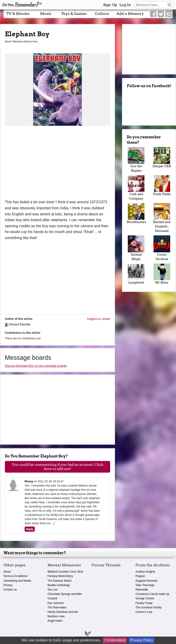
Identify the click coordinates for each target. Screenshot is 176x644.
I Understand (115, 640)
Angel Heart (55, 621)
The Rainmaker (57, 607)
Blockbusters (136, 213)
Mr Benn (162, 274)
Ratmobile (142, 590)
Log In (125, 5)
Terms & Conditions (16, 576)
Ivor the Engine (136, 160)
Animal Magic (136, 248)
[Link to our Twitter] (161, 14)
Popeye (140, 576)
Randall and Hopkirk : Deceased (162, 218)
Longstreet (136, 274)
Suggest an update (98, 319)
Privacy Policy (142, 640)
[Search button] (169, 5)
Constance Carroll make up (152, 594)
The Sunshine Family (149, 607)
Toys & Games (74, 14)
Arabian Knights (145, 572)
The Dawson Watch (60, 581)
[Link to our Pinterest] (168, 14)
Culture (102, 14)
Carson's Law (144, 612)
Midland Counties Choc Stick (65, 572)
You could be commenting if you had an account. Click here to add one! (58, 467)
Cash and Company (136, 188)
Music (46, 14)
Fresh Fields (162, 185)
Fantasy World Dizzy (60, 576)
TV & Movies (18, 14)
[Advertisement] (58, 164)
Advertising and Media (17, 581)
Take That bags (145, 585)
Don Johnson (56, 603)
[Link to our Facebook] (153, 14)
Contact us (10, 590)
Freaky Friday (144, 603)
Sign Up (110, 5)
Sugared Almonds (146, 581)
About (7, 572)
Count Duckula (162, 248)
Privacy (8, 585)
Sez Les (53, 590)
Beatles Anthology (59, 585)
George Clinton (145, 598)
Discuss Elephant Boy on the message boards (36, 366)
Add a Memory (130, 14)
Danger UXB (162, 157)
